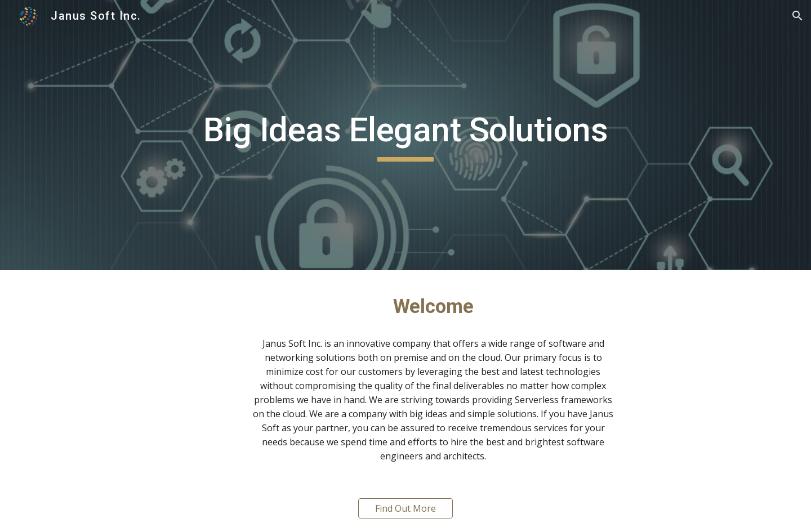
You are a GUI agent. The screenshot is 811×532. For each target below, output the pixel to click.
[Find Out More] (405, 508)
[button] (797, 16)
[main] (405, 135)
